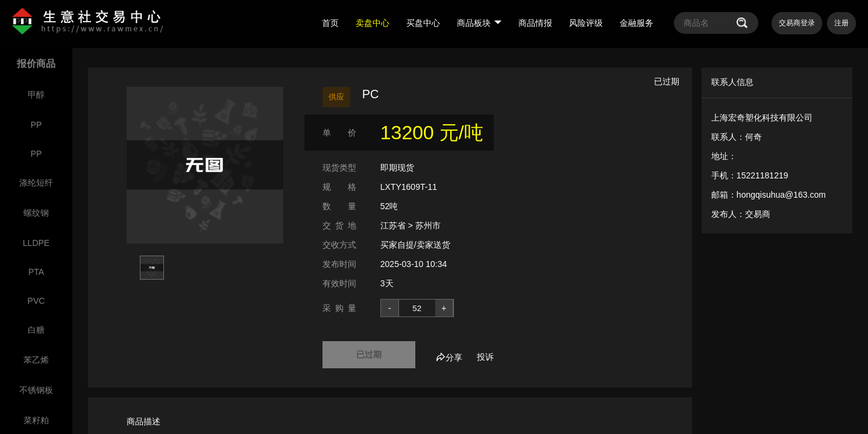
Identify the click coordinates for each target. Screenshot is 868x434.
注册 (841, 23)
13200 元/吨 (432, 133)
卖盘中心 (373, 23)
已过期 (369, 354)
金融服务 (637, 23)
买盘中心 (423, 23)
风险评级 (586, 23)
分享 (449, 357)
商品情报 (535, 23)
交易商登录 (797, 23)
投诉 (485, 357)
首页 (330, 23)
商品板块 (479, 23)
